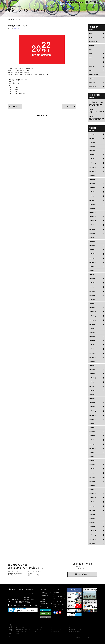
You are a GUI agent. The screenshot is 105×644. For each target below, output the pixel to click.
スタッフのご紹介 (58, 596)
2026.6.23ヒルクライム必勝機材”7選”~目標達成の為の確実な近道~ (96, 118)
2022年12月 (92, 311)
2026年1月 (92, 159)
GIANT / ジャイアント (22, 627)
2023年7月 (92, 283)
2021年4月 (92, 365)
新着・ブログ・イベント (60, 604)
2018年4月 (92, 477)
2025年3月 (92, 200)
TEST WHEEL (92, 82)
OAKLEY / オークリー (22, 631)
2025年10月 (92, 171)
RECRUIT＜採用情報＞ (94, 74)
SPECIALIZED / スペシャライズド (60, 625)
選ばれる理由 (44, 590)
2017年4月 (92, 518)
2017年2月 (92, 526)
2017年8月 (92, 506)
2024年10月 (92, 221)
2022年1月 (92, 353)
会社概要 (43, 601)
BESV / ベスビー (39, 625)
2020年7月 (92, 386)
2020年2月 (92, 402)
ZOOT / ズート (20, 633)
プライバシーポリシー (59, 609)
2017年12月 (92, 489)
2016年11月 (92, 535)
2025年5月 (92, 192)
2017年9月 (92, 502)
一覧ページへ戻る (42, 115)
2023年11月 (92, 266)
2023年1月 (92, 307)
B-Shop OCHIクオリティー (45, 598)
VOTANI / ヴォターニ (22, 625)
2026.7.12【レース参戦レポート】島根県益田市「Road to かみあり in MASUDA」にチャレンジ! (96, 103)
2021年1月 (92, 374)
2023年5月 (92, 291)
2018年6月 (92, 469)
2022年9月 (92, 324)
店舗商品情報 (57, 592)
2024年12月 (92, 212)
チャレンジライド (93, 41)
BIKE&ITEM (92, 66)
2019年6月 (92, 427)
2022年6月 (92, 332)
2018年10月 (92, 456)
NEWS (15, 28)
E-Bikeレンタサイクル (45, 610)
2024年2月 (92, 254)
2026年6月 (92, 138)
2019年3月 (92, 436)
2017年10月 (92, 497)
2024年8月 (92, 229)
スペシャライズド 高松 (45, 617)
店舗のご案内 (57, 590)
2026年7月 (92, 134)
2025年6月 (92, 188)
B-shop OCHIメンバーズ (60, 599)
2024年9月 (92, 225)
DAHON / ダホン (56, 627)
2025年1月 (92, 208)
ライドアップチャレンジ (46, 603)
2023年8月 (92, 278)
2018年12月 (92, 448)
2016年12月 (92, 531)
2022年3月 (92, 345)
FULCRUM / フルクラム (75, 629)
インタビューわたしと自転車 (44, 606)
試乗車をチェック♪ (45, 613)
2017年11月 (92, 493)
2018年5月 (92, 473)
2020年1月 (92, 407)
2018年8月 (92, 460)
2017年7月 (92, 510)
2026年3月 (92, 150)
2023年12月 (92, 262)
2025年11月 (92, 167)
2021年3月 (92, 369)
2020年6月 (92, 390)
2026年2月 (92, 154)
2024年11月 (92, 216)
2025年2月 (92, 204)
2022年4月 (92, 340)
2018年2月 (92, 481)
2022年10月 (92, 320)
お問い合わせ (57, 607)
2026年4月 (92, 146)
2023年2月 (92, 303)
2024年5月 (92, 241)
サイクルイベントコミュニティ (58, 601)
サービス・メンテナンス (60, 594)
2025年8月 (92, 179)
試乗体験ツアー (45, 595)
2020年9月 (92, 382)
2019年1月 (92, 444)
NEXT (69, 106)
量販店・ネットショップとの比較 (47, 593)
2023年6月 (92, 287)
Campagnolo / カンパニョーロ (24, 629)
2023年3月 (92, 299)
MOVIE (91, 49)
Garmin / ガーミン (39, 631)
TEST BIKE (92, 78)
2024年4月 (92, 245)
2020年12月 (92, 378)
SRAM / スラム (38, 629)
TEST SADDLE (92, 87)
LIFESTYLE (92, 62)
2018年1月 (92, 485)
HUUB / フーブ (56, 631)
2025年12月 (92, 163)
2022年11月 (92, 316)
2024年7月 (92, 233)
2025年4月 (92, 196)
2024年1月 (92, 258)
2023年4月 (92, 295)
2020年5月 (92, 394)
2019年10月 (92, 419)
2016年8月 (92, 543)
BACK (15, 106)
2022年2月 (92, 349)
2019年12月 (92, 411)
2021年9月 (92, 361)
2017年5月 (92, 514)
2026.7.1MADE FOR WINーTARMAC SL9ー (95, 111)
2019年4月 (92, 431)
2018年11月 (92, 452)
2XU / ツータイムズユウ (75, 631)
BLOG (19, 28)
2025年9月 (92, 175)
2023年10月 (92, 270)
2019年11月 (92, 415)
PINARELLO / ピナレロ (75, 625)
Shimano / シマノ (74, 627)
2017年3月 (92, 522)
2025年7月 (92, 183)
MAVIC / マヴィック (57, 629)
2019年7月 (92, 423)
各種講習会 (91, 45)
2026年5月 (92, 142)
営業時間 (91, 33)
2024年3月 (92, 250)
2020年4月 (92, 398)
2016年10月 (92, 539)
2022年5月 (92, 336)
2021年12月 (92, 357)
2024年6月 (92, 237)
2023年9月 (92, 274)
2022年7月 (92, 328)
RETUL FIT (92, 37)
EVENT (91, 58)
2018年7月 (92, 464)
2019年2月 (92, 440)
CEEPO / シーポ (38, 627)
